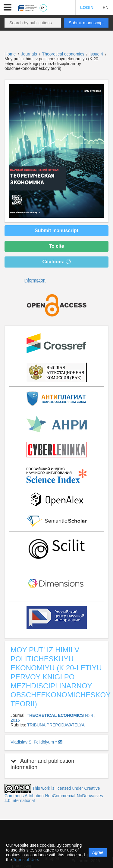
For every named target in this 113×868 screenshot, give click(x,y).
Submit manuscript (86, 23)
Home (10, 54)
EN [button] (106, 7)
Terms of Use (25, 860)
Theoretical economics (64, 54)
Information (35, 280)
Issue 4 (97, 54)
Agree (98, 852)
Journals (29, 54)
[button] (8, 7)
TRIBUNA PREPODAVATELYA (56, 725)
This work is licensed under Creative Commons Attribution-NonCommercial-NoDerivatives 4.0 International (54, 794)
